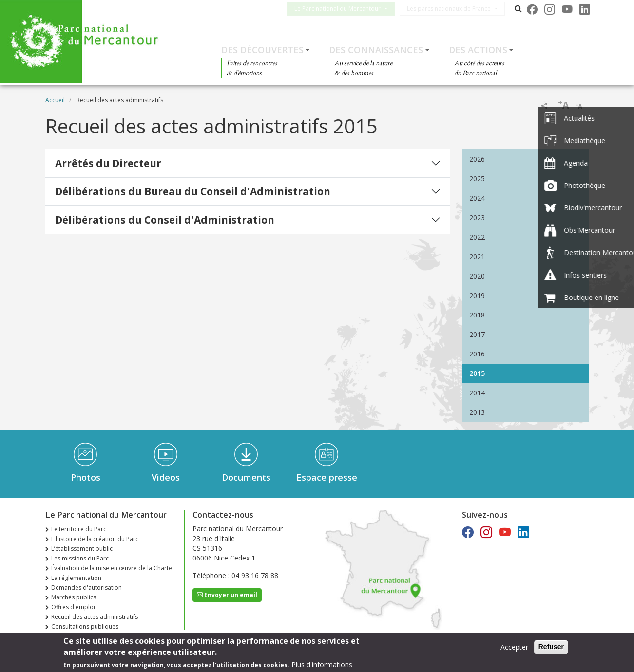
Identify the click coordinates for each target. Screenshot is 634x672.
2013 (477, 412)
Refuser (551, 648)
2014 (477, 393)
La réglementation (76, 578)
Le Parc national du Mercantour (345, 9)
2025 (477, 178)
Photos (86, 477)
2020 (477, 276)
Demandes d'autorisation (86, 588)
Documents (246, 477)
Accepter (514, 648)
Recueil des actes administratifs (95, 617)
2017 (477, 334)
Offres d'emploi (73, 607)
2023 (477, 217)
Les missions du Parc (80, 558)
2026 (477, 159)
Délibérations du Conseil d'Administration (165, 220)
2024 (477, 198)
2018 (477, 315)
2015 (477, 373)
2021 (477, 256)
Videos (166, 477)
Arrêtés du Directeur (108, 163)
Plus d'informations (322, 666)
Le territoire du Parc (79, 529)
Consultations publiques (85, 626)
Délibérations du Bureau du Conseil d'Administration (193, 191)
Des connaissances (376, 50)
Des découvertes (262, 50)
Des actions (478, 50)
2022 (477, 237)
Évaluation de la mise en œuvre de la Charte (112, 568)
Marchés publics (74, 597)
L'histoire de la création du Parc (95, 539)
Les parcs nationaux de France (457, 9)
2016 (477, 354)
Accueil (55, 100)
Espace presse (327, 477)
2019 (477, 295)
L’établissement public (82, 549)
